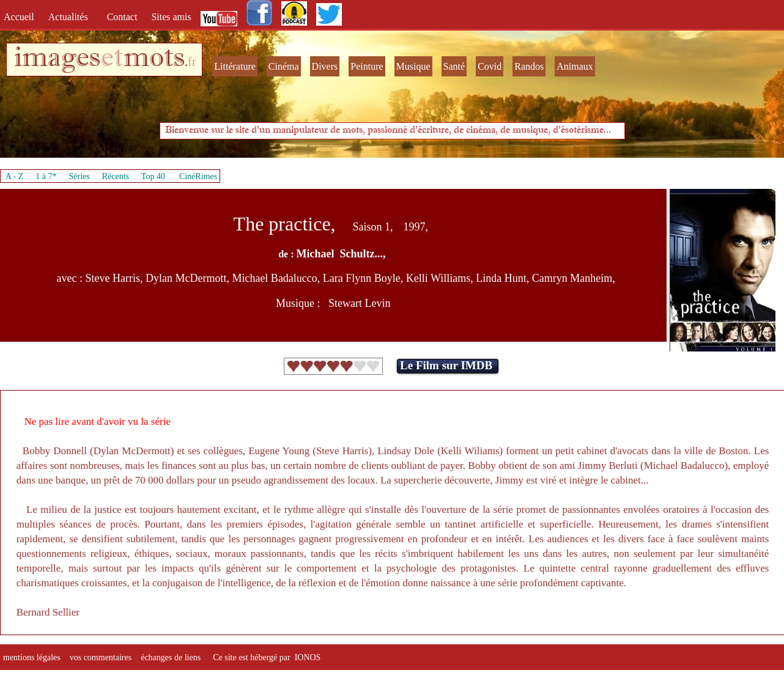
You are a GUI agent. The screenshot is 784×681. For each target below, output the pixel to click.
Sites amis (171, 17)
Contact (124, 17)
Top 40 (153, 176)
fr (192, 62)
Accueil (21, 17)
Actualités (72, 17)
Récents (116, 176)
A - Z (15, 176)
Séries (80, 176)
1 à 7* (46, 176)
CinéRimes (198, 176)
